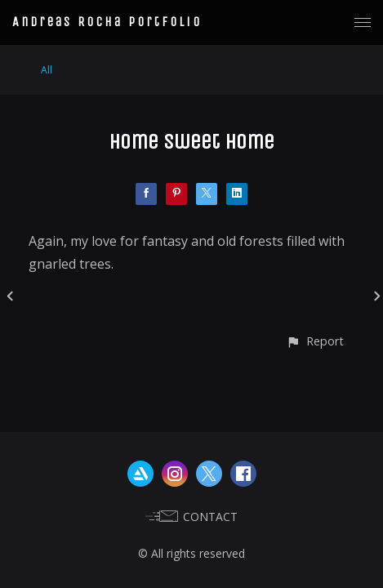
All (47, 70)
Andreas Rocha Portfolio (107, 22)
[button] (315, 341)
